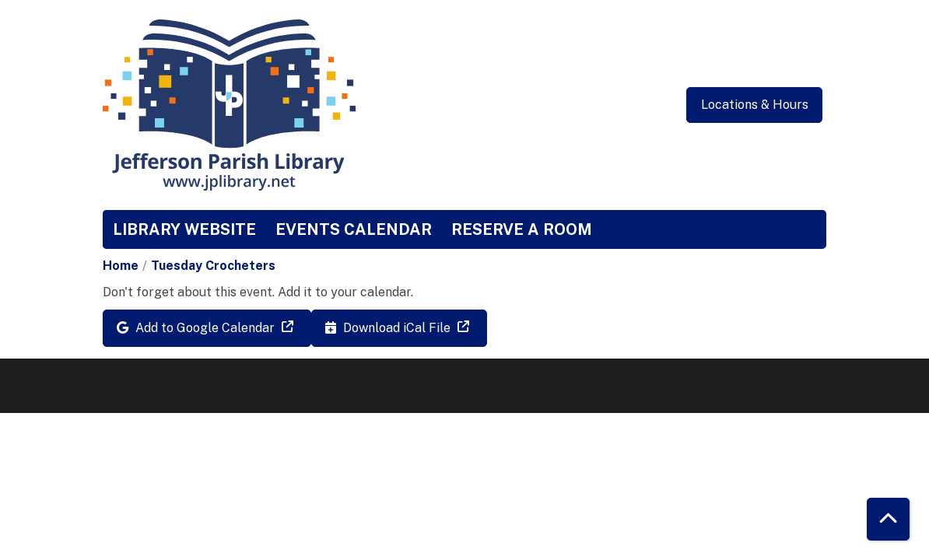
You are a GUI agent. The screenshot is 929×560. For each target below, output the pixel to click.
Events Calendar (354, 229)
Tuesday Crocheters (213, 266)
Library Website (184, 229)
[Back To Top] (888, 519)
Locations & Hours (755, 105)
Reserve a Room (522, 229)
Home (121, 266)
